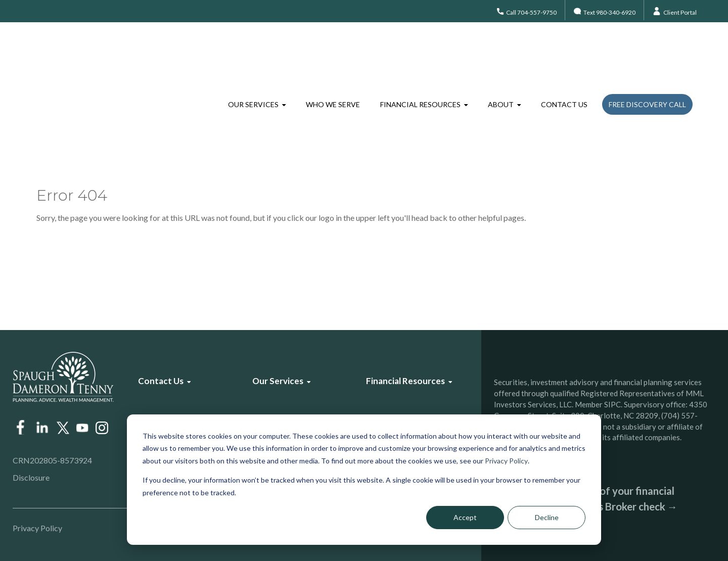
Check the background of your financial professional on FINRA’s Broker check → (586, 499)
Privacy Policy (506, 461)
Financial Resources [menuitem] (420, 53)
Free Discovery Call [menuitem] (647, 53)
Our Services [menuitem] (253, 53)
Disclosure (31, 477)
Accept (465, 517)
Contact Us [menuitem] (564, 53)
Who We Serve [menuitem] (333, 53)
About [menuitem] (501, 53)
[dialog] (364, 480)
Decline (547, 517)
